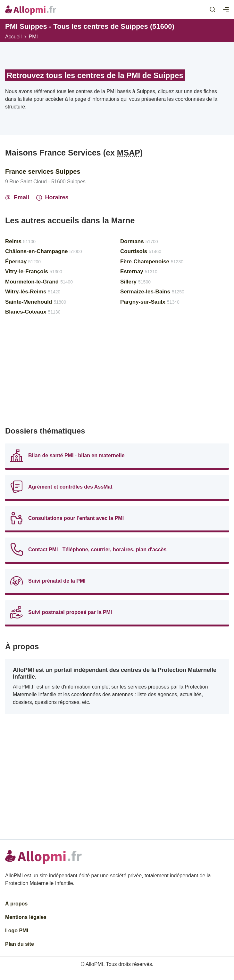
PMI (33, 37)
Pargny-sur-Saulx (150, 302)
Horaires (52, 197)
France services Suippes (43, 171)
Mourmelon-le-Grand (39, 282)
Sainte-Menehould (36, 302)
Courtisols (141, 251)
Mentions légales (26, 917)
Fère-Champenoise (152, 262)
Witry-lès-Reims (33, 292)
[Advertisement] (117, 374)
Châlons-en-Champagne (43, 251)
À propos (16, 904)
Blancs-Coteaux (33, 312)
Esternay (139, 271)
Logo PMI (17, 931)
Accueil (13, 37)
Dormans (139, 241)
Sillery (135, 282)
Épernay (23, 262)
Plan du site (20, 944)
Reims (20, 241)
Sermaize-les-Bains (152, 292)
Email (17, 197)
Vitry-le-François (34, 271)
